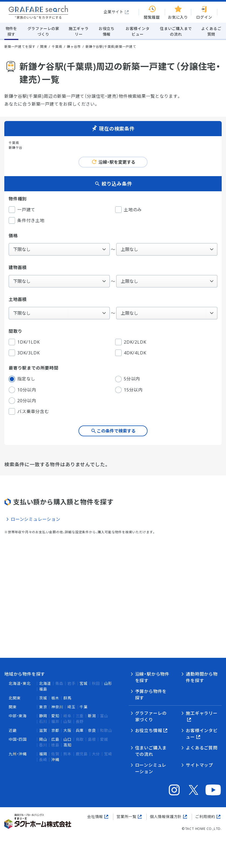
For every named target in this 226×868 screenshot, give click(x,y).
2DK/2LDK (131, 342)
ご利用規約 (205, 817)
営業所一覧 (126, 817)
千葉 (84, 707)
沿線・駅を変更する (117, 162)
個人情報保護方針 (166, 817)
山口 (67, 739)
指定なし (22, 379)
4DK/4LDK (131, 353)
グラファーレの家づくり (151, 716)
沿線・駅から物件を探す (152, 677)
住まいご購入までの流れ (151, 751)
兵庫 (80, 730)
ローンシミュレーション (36, 519)
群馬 (67, 698)
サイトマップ (199, 765)
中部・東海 (18, 716)
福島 (43, 689)
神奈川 (57, 707)
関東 (13, 707)
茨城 (43, 698)
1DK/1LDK (24, 342)
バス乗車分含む (29, 411)
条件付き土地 (27, 220)
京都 (55, 730)
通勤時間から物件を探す (202, 677)
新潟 (92, 716)
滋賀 (43, 730)
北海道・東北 (20, 683)
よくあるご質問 (202, 748)
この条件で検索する (116, 431)
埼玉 (71, 707)
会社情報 (95, 817)
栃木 (55, 698)
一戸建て (22, 210)
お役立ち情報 (149, 730)
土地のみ (129, 210)
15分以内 (129, 390)
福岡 (43, 754)
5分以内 (128, 379)
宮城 (84, 683)
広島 (55, 739)
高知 (67, 745)
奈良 (92, 730)
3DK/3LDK (24, 353)
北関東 (15, 698)
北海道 (45, 683)
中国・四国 (18, 739)
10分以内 (22, 390)
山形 (108, 683)
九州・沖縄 (18, 754)
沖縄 (55, 760)
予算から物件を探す (151, 695)
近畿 (13, 730)
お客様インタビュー (202, 734)
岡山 (43, 739)
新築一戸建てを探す (20, 47)
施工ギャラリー (202, 713)
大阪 (67, 730)
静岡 (43, 716)
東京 (43, 707)
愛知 (55, 716)
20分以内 (22, 401)
